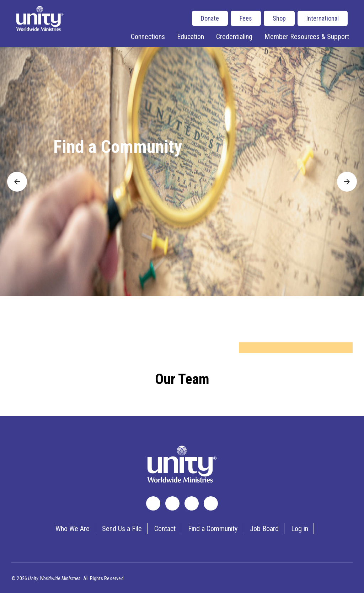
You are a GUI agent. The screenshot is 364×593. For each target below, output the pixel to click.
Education (191, 37)
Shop (279, 18)
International (323, 18)
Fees (246, 18)
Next (343, 177)
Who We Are (73, 529)
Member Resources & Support (307, 37)
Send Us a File (122, 529)
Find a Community (118, 147)
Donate (210, 18)
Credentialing (234, 37)
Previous (17, 177)
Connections (148, 37)
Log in (300, 529)
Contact (165, 529)
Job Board (264, 529)
